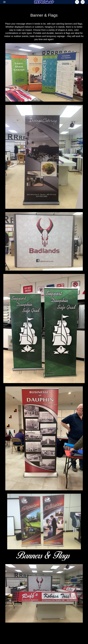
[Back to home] (44, 2)
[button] (4, 2)
